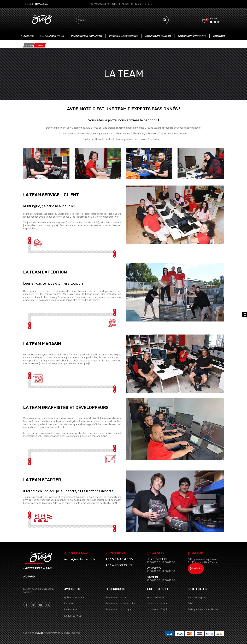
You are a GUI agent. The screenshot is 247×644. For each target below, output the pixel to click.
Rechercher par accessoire (120, 604)
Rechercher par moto (117, 598)
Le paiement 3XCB (157, 610)
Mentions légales (197, 598)
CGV (190, 604)
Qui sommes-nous (74, 598)
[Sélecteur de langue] (38, 4)
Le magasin (71, 610)
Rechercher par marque (119, 610)
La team (69, 604)
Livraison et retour (157, 604)
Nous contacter (155, 598)
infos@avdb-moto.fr (80, 559)
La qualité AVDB (73, 616)
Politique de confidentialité (203, 610)
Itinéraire (196, 568)
